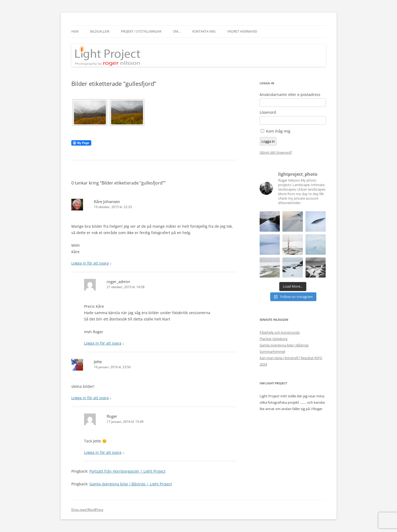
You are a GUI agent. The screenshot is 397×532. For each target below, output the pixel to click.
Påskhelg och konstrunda (280, 332)
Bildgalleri (100, 31)
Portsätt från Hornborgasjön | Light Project (127, 471)
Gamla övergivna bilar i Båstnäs (284, 345)
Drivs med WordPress (87, 510)
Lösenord (268, 112)
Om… (177, 31)
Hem (75, 31)
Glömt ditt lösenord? (276, 152)
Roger (112, 416)
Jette (98, 362)
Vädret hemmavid (242, 31)
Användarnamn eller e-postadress (290, 95)
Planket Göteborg (274, 339)
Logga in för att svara (90, 263)
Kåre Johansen (107, 201)
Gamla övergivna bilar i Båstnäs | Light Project (131, 484)
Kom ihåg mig (278, 131)
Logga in (268, 141)
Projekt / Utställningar (141, 31)
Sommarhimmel (272, 351)
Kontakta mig (204, 31)
